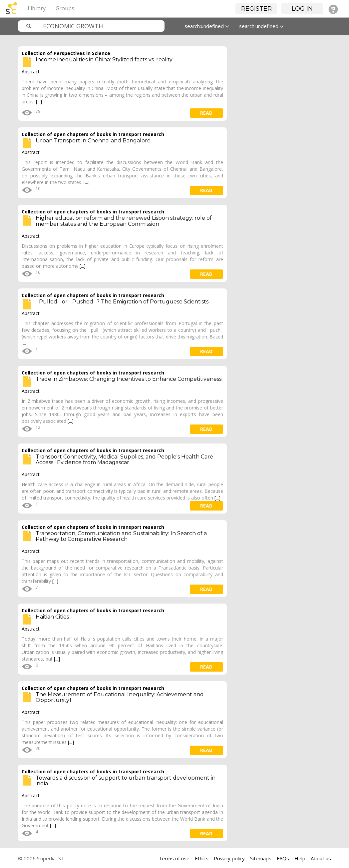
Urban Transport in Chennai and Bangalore (93, 141)
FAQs (283, 858)
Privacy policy (229, 858)
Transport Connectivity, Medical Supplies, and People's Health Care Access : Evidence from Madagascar (124, 460)
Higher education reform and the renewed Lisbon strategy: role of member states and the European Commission (124, 221)
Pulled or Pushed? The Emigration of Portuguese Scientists (122, 302)
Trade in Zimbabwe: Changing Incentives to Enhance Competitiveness (129, 379)
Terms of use (174, 858)
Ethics (202, 858)
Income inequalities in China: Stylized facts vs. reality (104, 60)
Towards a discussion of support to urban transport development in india (126, 781)
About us (321, 858)
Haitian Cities (52, 617)
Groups (65, 8)
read (206, 113)
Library (37, 8)
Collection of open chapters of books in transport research (93, 134)
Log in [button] (302, 9)
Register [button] (256, 9)
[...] (39, 102)
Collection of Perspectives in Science (66, 53)
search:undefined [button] (207, 26)
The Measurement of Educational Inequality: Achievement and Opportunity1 (120, 697)
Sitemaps (261, 858)
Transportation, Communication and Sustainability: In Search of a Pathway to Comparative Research (121, 536)
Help (300, 858)
